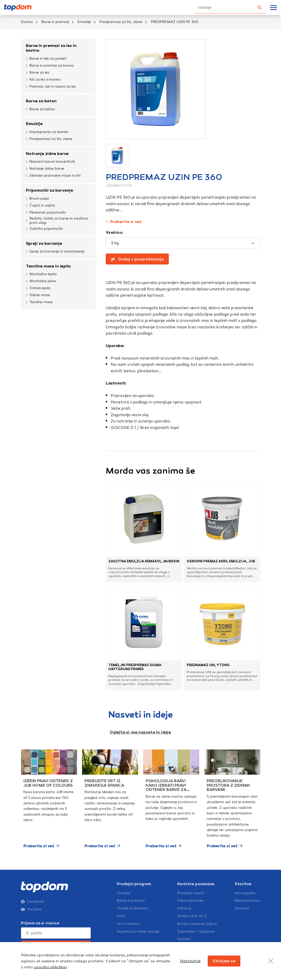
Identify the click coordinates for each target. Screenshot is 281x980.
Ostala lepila (38, 288)
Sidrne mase (38, 295)
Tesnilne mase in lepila (48, 266)
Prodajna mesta (191, 893)
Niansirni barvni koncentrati (50, 162)
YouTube (31, 909)
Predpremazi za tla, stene (121, 22)
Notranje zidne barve (47, 154)
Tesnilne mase (39, 302)
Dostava (242, 908)
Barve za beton (41, 101)
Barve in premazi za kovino (50, 66)
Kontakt (184, 939)
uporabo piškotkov (50, 967)
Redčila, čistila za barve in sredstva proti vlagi (57, 221)
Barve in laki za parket (46, 59)
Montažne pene (41, 281)
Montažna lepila (41, 274)
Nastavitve (190, 961)
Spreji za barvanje (44, 243)
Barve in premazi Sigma (197, 924)
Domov (27, 22)
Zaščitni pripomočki (44, 229)
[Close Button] (271, 961)
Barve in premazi (55, 22)
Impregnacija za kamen (47, 132)
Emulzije (84, 22)
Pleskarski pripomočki (46, 213)
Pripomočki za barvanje (49, 190)
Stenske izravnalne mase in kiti (53, 176)
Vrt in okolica (128, 924)
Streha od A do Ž (192, 916)
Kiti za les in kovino (43, 80)
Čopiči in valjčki (41, 206)
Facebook (32, 902)
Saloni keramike (190, 901)
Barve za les (38, 73)
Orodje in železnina (133, 908)
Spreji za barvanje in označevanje (55, 252)
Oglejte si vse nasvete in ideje (140, 732)
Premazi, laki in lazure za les (51, 87)
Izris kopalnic (245, 893)
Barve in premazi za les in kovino (51, 48)
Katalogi (184, 908)
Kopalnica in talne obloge (138, 932)
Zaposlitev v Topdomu (196, 932)
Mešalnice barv (247, 901)
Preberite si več (124, 222)
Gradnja (124, 893)
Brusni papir (38, 199)
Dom (121, 916)
